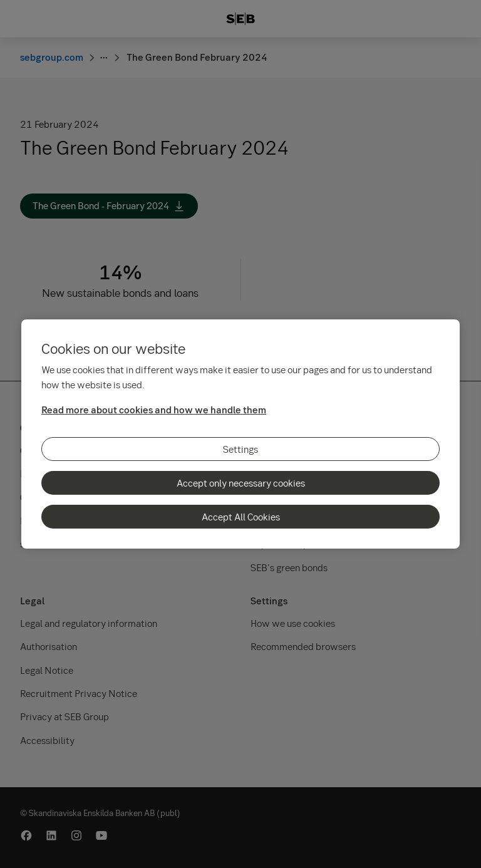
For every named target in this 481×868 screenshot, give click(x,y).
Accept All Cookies (241, 517)
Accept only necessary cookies (241, 483)
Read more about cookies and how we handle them (154, 410)
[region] (240, 434)
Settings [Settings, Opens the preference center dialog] (240, 449)
